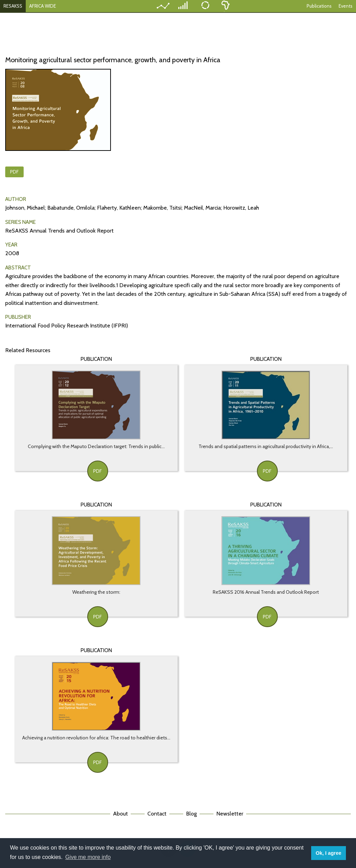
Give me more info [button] (88, 857)
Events (346, 6)
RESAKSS (13, 6)
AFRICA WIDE (43, 6)
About (120, 814)
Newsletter (230, 814)
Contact (157, 814)
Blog (191, 814)
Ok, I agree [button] (329, 853)
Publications (319, 6)
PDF (14, 172)
